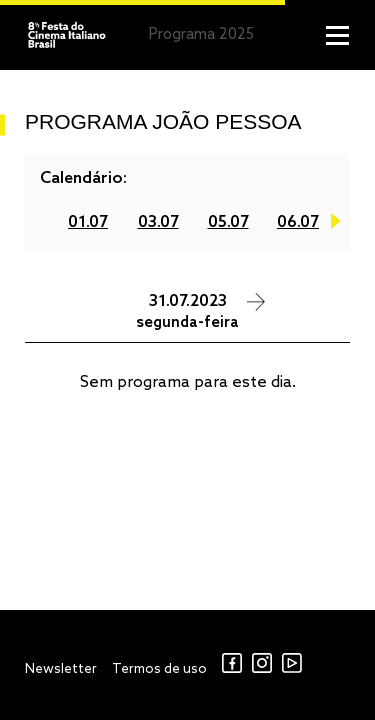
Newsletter (61, 669)
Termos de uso (159, 669)
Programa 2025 (201, 35)
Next (336, 225)
